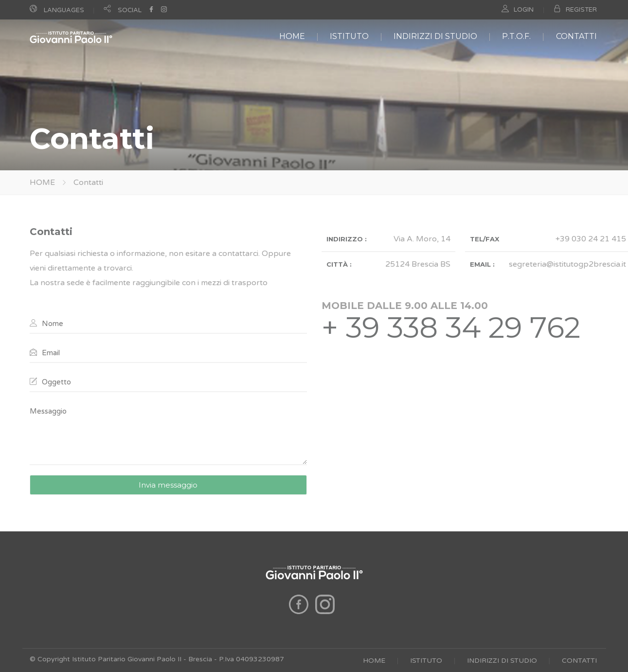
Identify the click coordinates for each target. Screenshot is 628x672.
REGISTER (581, 10)
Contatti (88, 182)
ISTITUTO (349, 36)
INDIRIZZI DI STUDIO (435, 36)
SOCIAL (130, 10)
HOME (292, 36)
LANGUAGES (64, 10)
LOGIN (524, 10)
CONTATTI (576, 36)
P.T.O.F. (516, 36)
